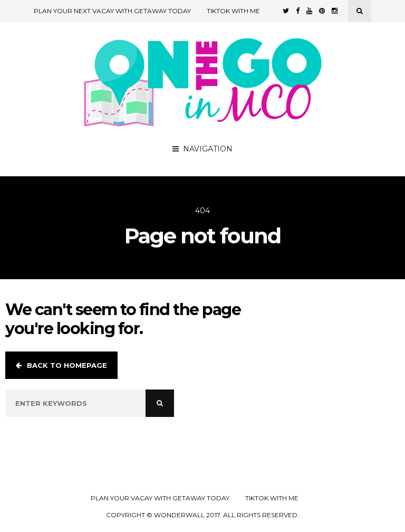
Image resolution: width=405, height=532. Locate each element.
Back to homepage (61, 365)
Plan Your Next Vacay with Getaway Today (112, 11)
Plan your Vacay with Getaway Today (160, 498)
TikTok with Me (233, 11)
